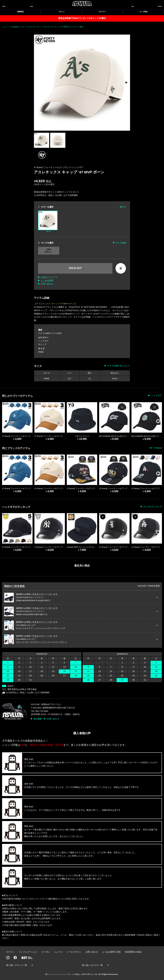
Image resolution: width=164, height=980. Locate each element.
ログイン (10, 952)
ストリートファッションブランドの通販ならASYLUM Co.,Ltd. (72, 974)
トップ (4, 27)
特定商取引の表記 (133, 952)
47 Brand (157, 448)
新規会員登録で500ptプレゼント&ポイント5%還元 (82, 18)
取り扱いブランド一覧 (17, 965)
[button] (126, 83)
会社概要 (38, 719)
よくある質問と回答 (111, 952)
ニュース (58, 952)
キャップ (42, 344)
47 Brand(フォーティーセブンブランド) (25, 27)
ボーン (48, 221)
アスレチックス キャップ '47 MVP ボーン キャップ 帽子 (63, 27)
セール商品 (143, 12)
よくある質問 (47, 281)
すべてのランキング (153, 507)
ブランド (61, 12)
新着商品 (20, 12)
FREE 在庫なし (49, 251)
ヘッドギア (78, 167)
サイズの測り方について (119, 366)
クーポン (46, 952)
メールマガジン (74, 952)
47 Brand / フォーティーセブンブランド (53, 167)
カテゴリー (102, 12)
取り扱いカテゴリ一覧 (92, 965)
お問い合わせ (47, 284)
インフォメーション (28, 952)
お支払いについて (49, 277)
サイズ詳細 (121, 243)
